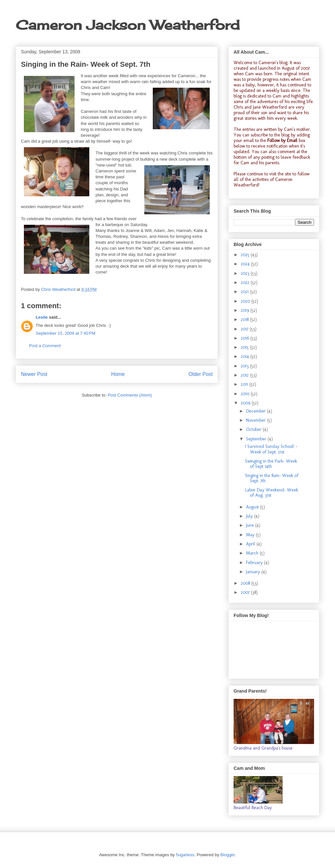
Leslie (42, 317)
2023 (246, 273)
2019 (246, 310)
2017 (245, 329)
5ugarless (185, 855)
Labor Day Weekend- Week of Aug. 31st (272, 493)
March (253, 553)
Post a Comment (45, 346)
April (251, 544)
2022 (246, 283)
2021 (245, 292)
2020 (246, 301)
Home (118, 374)
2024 (246, 264)
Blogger (228, 855)
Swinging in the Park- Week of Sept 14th (271, 464)
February (255, 563)
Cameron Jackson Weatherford (128, 25)
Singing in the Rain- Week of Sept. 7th (272, 478)
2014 (246, 356)
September (257, 439)
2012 (245, 375)
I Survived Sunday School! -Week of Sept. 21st (271, 449)
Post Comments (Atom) (130, 395)
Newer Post (34, 374)
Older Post (201, 374)
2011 (245, 384)
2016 (246, 338)
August (253, 507)
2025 (246, 255)
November (256, 420)
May (251, 535)
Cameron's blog (273, 63)
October (254, 429)
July (250, 516)
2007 (246, 592)
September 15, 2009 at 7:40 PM (65, 333)
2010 (246, 394)
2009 (246, 403)
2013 (245, 366)
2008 (246, 583)
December (256, 411)
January (254, 572)
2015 (245, 347)
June (251, 525)
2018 (245, 319)
